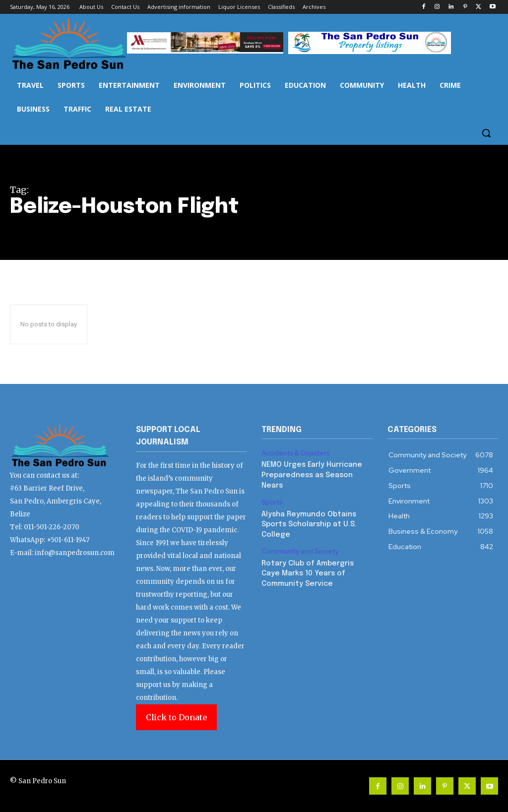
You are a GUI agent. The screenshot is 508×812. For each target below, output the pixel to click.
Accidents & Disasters (295, 453)
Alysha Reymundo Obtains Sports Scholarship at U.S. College (308, 521)
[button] (486, 133)
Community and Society (298, 548)
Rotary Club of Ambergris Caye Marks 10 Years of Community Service (316, 569)
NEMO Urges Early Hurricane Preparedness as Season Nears (310, 474)
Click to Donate (176, 717)
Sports (271, 500)
